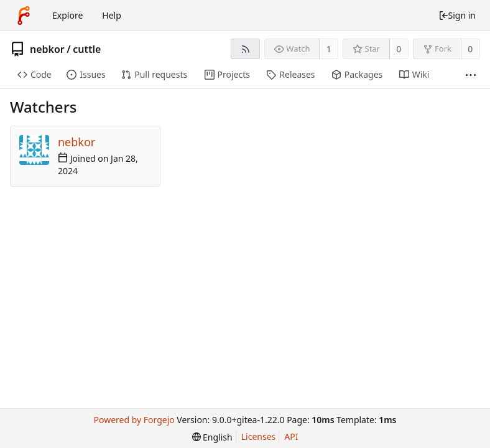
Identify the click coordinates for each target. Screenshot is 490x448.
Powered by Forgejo (134, 420)
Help (112, 15)
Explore (67, 15)
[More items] (471, 75)
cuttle (87, 49)
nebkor (47, 49)
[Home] (24, 16)
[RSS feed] (245, 49)
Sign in (457, 15)
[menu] (212, 437)
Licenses (259, 436)
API (291, 436)
